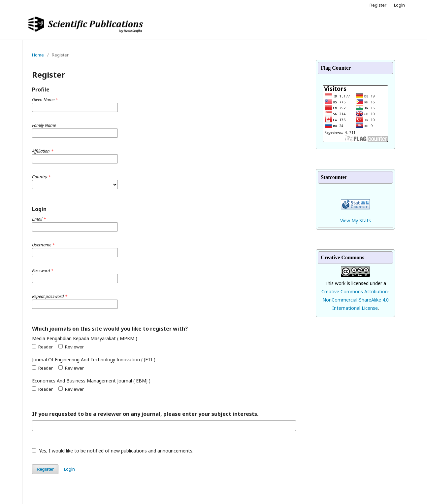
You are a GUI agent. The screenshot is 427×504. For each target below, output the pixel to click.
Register (378, 5)
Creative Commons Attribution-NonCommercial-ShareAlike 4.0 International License (355, 300)
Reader (42, 347)
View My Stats (356, 220)
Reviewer (71, 347)
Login (399, 5)
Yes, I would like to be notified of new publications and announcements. (113, 451)
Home (38, 55)
